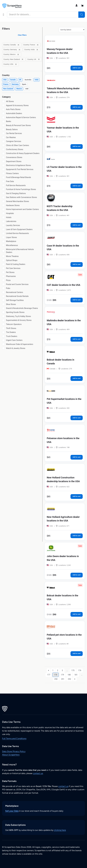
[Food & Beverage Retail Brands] (3, 177)
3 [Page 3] (62, 670)
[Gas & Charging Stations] (3, 193)
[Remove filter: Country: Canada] (18, 45)
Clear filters (22, 35)
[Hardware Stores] (3, 205)
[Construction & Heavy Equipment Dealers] (3, 153)
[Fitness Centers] (3, 173)
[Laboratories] (3, 221)
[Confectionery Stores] (3, 149)
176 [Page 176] (80, 670)
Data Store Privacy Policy (14, 751)
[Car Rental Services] (3, 133)
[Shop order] (72, 30)
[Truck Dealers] (3, 336)
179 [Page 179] (62, 675)
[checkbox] (5, 80)
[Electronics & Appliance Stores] (3, 165)
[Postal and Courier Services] (3, 284)
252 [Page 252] (69, 679)
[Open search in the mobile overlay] (46, 15)
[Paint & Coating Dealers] (3, 264)
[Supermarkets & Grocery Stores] (3, 320)
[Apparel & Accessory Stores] (3, 105)
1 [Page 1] (53, 670)
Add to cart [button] (77, 68)
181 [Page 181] (76, 675)
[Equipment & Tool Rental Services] (3, 169)
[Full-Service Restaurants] (3, 185)
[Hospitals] (3, 213)
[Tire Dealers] (3, 332)
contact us (38, 773)
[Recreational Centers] (3, 292)
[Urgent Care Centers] (3, 340)
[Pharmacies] (3, 276)
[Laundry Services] (3, 225)
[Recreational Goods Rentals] (3, 296)
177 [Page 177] (49, 675)
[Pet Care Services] (3, 268)
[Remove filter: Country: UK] (39, 59)
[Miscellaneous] (3, 245)
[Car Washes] (3, 137)
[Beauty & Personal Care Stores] (3, 125)
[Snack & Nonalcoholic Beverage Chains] (3, 308)
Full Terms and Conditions (14, 738)
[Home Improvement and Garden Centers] (3, 209)
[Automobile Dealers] (3, 113)
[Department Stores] (3, 161)
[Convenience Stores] (3, 157)
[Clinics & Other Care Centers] (3, 145)
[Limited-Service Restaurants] (3, 233)
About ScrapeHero (11, 755)
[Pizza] (3, 280)
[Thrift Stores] (3, 328)
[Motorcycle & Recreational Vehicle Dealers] (3, 251)
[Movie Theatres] (3, 256)
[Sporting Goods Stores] (3, 312)
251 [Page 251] (63, 679)
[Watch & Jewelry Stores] (3, 348)
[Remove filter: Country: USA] (16, 64)
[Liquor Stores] (3, 237)
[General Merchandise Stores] (3, 201)
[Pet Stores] (3, 272)
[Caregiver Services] (3, 141)
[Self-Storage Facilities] (3, 300)
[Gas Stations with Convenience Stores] (3, 197)
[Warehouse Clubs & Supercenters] (3, 344)
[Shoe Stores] (3, 304)
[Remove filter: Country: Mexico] (18, 54)
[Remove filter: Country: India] (37, 50)
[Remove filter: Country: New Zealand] (22, 59)
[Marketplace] (3, 241)
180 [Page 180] (69, 675)
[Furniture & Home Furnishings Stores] (3, 189)
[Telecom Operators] (3, 324)
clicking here (60, 830)
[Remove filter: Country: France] (38, 45)
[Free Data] (3, 181)
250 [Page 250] (56, 679)
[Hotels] (3, 217)
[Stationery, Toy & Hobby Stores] (3, 316)
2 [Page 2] (58, 670)
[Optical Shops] (3, 260)
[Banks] (3, 121)
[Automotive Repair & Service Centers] (3, 117)
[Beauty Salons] (3, 129)
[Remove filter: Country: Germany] (19, 50)
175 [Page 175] (73, 670)
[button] (3, 15)
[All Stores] (3, 101)
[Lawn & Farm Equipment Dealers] (3, 229)
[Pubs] (3, 288)
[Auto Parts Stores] (3, 109)
